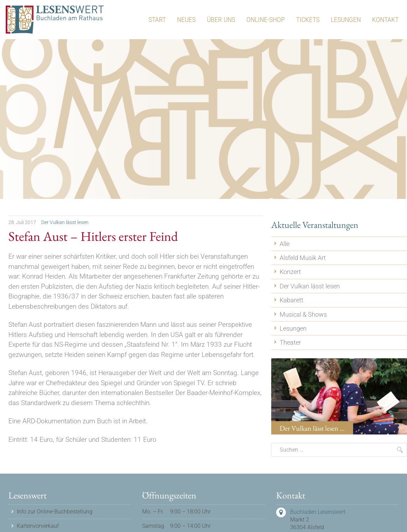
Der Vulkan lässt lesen (65, 222)
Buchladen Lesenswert (318, 512)
